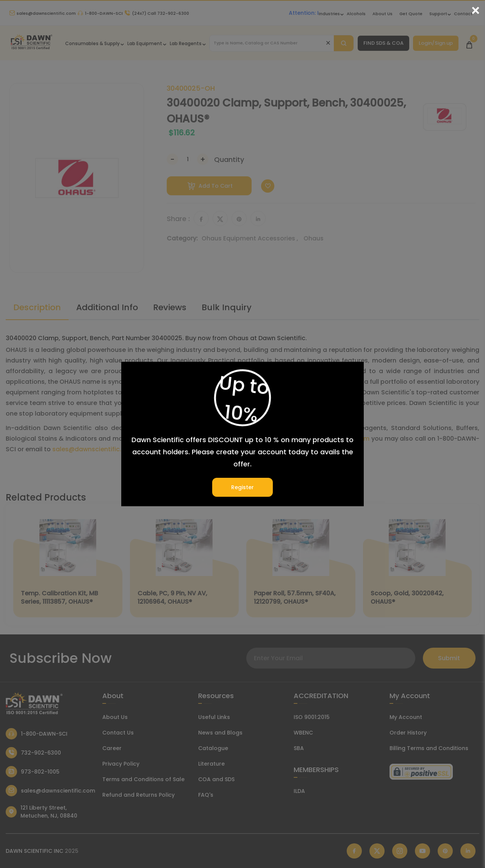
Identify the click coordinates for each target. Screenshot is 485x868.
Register (242, 487)
